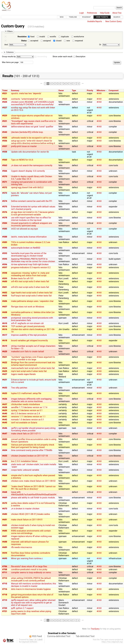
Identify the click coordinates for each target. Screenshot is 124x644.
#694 (5, 553)
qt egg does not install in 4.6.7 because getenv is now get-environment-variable (33, 213)
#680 (5, 514)
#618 (5, 340)
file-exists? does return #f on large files (29, 566)
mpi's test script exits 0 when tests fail (29, 371)
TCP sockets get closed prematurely (28, 326)
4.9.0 (99, 93)
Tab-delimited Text (85, 636)
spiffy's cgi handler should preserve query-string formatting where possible (33, 429)
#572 (5, 187)
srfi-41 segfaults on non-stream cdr (27, 323)
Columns (10, 52)
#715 (5, 584)
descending (42, 57)
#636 (5, 399)
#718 (5, 595)
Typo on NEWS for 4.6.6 (22, 160)
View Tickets (102, 17)
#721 (5, 611)
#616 (5, 329)
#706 (5, 566)
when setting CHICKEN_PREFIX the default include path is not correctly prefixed (31, 579)
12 (78, 84)
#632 (5, 388)
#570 (5, 176)
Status (24, 41)
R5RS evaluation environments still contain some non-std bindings (31, 532)
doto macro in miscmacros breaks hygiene (31, 589)
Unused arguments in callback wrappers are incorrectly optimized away (31, 224)
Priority (90, 91)
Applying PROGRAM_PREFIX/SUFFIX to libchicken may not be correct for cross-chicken (33, 260)
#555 (5, 138)
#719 (5, 600)
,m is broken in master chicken (25, 509)
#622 (5, 363)
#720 (5, 608)
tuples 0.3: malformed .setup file (26, 393)
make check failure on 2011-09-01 (27, 520)
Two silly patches (19, 388)
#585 (5, 229)
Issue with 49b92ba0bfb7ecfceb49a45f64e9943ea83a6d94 (34, 493)
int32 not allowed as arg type (25, 229)
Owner (61, 91)
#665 (5, 481)
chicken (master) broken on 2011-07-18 (29, 456)
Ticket (5, 91)
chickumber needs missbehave (26, 404)
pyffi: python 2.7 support (22, 608)
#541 (5, 127)
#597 (5, 267)
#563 (5, 165)
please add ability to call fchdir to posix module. (33, 498)
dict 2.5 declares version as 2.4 (26, 414)
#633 (5, 393)
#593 (5, 253)
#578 (5, 218)
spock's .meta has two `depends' (26, 93)
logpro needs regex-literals (23, 374)
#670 (5, 503)
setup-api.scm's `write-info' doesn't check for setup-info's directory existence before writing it (33, 142)
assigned (47, 41)
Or (100, 45)
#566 (5, 171)
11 (75, 84)
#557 (5, 146)
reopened (79, 41)
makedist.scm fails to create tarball (28, 352)
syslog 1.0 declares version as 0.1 (27, 410)
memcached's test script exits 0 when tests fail (33, 368)
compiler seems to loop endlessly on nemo (31, 572)
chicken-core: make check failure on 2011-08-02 (33, 481)
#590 (5, 248)
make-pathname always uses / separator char (32, 301)
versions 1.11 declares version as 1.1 (28, 417)
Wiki (62, 17)
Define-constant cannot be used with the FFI (32, 201)
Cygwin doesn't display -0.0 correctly (28, 171)
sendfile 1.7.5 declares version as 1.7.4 (29, 407)
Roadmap (87, 17)
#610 (5, 323)
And (6, 45)
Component (114, 91)
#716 (5, 589)
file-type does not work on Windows (28, 307)
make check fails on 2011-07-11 (26, 434)
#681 (5, 520)
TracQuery (95, 629)
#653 (5, 445)
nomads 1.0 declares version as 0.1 (28, 420)
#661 (5, 470)
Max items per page (10, 62)
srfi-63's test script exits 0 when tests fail (30, 287)
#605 (5, 296)
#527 (5, 108)
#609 (5, 318)
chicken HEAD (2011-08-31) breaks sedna (30, 514)
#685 (5, 531)
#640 (5, 414)
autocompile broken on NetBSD (26, 248)
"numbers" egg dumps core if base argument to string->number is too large (33, 358)
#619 (5, 346)
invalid (42, 37)
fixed (32, 37)
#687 (5, 536)
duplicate (65, 37)
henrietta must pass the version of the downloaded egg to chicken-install (29, 255)
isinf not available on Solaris (24, 423)
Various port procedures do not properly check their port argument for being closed (33, 446)
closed (59, 41)
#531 (5, 121)
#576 (5, 212)
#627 (5, 374)
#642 (5, 420)
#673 (5, 509)
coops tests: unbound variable (25, 470)
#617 (5, 335)
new (68, 41)
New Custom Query (113, 21)
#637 (5, 404)
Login (82, 13)
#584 (5, 223)
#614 (5, 326)
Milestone (101, 91)
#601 (5, 287)
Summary (15, 91)
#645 (5, 423)
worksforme (79, 37)
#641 (5, 417)
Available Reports (95, 21)
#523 (5, 99)
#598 (5, 273)
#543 (5, 132)
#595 (5, 259)
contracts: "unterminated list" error (27, 99)
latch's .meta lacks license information (29, 237)
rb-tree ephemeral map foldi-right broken (30, 264)
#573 (5, 193)
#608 (5, 312)
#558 (5, 152)
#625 (5, 371)
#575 (5, 207)
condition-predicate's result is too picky (29, 569)
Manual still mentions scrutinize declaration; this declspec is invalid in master (34, 585)
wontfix (53, 37)
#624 (5, 368)
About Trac (117, 13)
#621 (5, 357)
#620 (5, 352)
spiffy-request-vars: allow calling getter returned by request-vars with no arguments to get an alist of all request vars (33, 603)
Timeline (73, 17)
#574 (5, 201)
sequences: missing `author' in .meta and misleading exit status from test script (30, 274)
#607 (5, 307)
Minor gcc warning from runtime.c (27, 558)
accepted (34, 41)
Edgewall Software (29, 642)
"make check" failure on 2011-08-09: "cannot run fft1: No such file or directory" (33, 488)
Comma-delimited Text (59, 636)
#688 (5, 542)
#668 (5, 492)
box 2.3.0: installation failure (24, 461)
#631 (5, 380)
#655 (5, 456)
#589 (5, 242)
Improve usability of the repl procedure (29, 335)
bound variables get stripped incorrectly (29, 340)
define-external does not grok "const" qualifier (32, 127)
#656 (5, 461)
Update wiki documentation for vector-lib (30, 152)
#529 (5, 116)
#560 (5, 160)
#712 (5, 578)
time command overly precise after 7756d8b (32, 450)
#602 (5, 293)
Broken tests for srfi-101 (22, 278)
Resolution (22, 37)
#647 (5, 434)
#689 (5, 547)
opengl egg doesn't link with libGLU (27, 187)
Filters (10, 31)
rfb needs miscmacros (22, 547)
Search (117, 17)
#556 (5, 141)
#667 (5, 486)
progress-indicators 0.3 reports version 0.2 (31, 267)
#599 (5, 278)
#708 (5, 569)
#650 (5, 439)
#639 (5, 410)
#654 (5, 450)
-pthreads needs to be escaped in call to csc (32, 138)
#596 (5, 264)
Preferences (92, 13)
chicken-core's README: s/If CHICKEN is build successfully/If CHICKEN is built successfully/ (33, 103)
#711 (5, 572)
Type (74, 91)
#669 (5, 498)
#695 (5, 558)
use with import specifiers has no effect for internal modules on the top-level (31, 219)
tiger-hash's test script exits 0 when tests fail (32, 293)
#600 (5, 281)
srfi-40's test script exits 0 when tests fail (30, 281)
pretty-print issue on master (24, 146)
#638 (5, 407)
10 (71, 84)
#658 (5, 464)
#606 (5, 301)
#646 (5, 428)
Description (79, 57)
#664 (5, 475)
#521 (5, 93)
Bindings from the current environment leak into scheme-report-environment (33, 364)
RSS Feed (37, 636)
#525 (5, 102)
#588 (5, 237)
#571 (5, 182)
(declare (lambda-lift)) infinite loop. (27, 132)
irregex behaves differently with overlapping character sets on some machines (31, 400)
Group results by (9, 57)
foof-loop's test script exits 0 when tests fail (31, 296)
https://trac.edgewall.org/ (112, 642)
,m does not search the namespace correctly (32, 165)
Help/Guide (105, 13)
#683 (5, 525)
